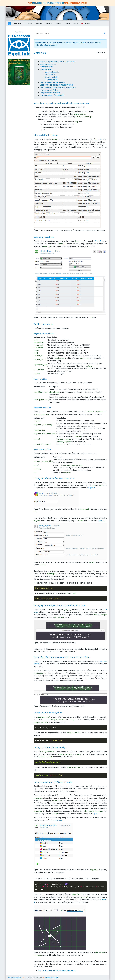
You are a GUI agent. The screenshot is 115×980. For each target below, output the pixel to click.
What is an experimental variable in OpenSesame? (58, 62)
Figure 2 (98, 241)
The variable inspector (48, 64)
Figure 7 (96, 814)
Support (67, 23)
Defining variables (46, 67)
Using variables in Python (49, 90)
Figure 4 (101, 521)
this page (59, 820)
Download (18, 23)
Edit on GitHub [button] (101, 53)
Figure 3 (92, 488)
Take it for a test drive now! (46, 45)
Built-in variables (46, 69)
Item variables (50, 75)
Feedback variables (52, 80)
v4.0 (75, 23)
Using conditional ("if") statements (52, 95)
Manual (39, 23)
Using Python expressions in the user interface (57, 85)
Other (58, 23)
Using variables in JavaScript (50, 93)
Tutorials (29, 23)
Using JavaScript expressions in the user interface (58, 87)
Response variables (52, 77)
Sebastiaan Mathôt (15, 978)
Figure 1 (98, 139)
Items (49, 23)
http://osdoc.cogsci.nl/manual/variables (48, 3)
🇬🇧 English (86, 23)
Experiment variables (52, 72)
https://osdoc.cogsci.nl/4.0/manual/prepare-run (57, 970)
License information (52, 978)
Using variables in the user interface (53, 82)
